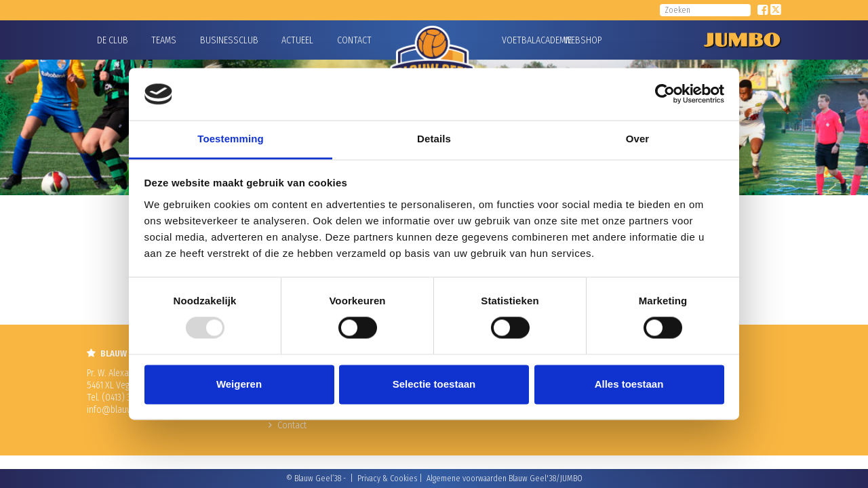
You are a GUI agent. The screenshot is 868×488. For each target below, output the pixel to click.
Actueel (297, 40)
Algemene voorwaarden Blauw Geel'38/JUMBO (505, 479)
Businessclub (229, 40)
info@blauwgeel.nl (122, 410)
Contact (354, 40)
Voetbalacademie (519, 40)
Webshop (581, 40)
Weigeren (239, 384)
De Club (113, 40)
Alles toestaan (629, 384)
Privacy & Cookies (387, 479)
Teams (164, 40)
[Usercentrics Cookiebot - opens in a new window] (665, 94)
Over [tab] (638, 139)
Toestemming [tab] (231, 139)
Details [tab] (434, 139)
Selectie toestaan (434, 384)
